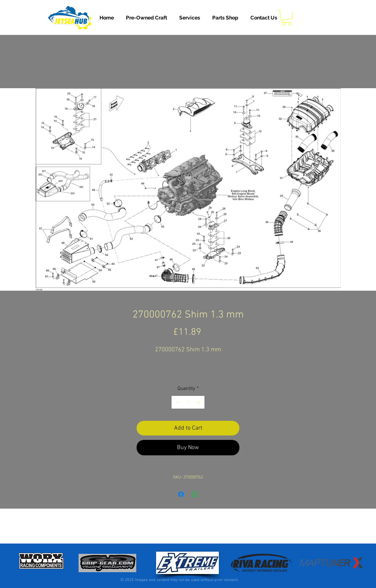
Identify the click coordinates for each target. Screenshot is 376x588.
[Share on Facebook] (181, 494)
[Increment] (199, 402)
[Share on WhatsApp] (195, 494)
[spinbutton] (188, 402)
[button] (190, 18)
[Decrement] (177, 402)
